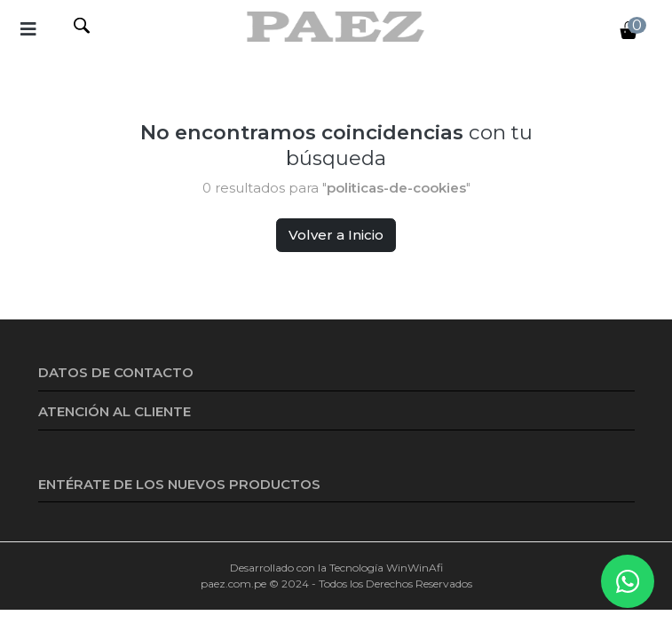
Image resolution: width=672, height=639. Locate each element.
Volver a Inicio (336, 235)
